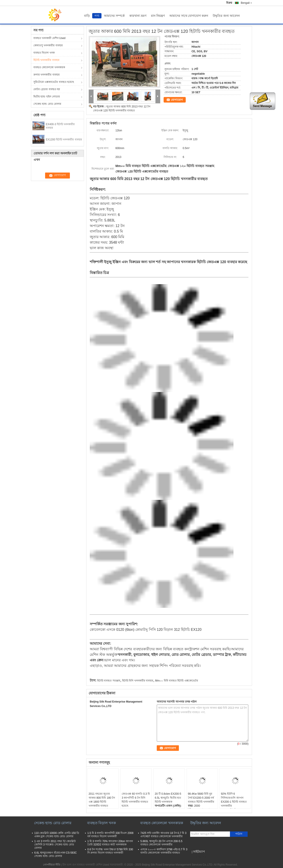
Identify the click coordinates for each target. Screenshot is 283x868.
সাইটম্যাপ (199, 852)
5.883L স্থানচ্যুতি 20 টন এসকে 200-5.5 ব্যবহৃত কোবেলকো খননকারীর (161, 843)
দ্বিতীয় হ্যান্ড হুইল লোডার (47, 97)
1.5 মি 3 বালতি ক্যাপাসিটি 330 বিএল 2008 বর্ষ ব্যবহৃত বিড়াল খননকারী (110, 835)
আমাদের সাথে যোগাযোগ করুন (189, 16)
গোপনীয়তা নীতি (52, 865)
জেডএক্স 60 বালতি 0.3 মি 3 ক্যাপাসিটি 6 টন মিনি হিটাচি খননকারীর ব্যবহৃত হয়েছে (136, 800)
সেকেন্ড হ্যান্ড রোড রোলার (47, 104)
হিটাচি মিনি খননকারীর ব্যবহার (138, 681)
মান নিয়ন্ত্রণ (158, 16)
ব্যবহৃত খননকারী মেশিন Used (49, 38)
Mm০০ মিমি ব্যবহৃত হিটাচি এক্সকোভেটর (176, 681)
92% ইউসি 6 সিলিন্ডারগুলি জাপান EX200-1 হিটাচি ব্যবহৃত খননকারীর (234, 800)
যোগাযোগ (177, 100)
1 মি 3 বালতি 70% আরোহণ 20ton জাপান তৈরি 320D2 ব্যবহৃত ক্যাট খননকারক (110, 843)
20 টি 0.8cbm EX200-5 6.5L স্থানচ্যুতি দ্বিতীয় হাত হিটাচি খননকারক (168, 798)
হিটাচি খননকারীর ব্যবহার (46, 60)
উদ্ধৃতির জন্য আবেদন (226, 16)
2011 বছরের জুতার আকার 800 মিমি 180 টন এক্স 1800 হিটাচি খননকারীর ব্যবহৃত (102, 800)
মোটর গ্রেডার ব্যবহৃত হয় (47, 89)
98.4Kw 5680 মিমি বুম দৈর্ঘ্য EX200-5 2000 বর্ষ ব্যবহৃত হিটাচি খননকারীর (201, 798)
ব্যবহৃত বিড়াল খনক (44, 53)
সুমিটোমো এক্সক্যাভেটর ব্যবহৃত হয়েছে (54, 82)
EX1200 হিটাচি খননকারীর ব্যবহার (64, 140)
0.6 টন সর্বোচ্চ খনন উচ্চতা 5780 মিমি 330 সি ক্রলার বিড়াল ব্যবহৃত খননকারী (110, 851)
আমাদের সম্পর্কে (114, 16)
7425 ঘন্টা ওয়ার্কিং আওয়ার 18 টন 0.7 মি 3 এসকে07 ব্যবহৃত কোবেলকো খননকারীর (163, 835)
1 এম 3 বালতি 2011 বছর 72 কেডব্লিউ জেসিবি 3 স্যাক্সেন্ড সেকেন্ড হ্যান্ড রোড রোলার (55, 845)
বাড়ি (87, 16)
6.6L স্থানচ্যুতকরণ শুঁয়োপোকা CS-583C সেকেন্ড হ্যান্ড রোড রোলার (55, 854)
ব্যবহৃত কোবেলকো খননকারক (49, 67)
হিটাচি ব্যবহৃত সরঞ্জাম (109, 681)
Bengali (246, 3)
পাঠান (239, 834)
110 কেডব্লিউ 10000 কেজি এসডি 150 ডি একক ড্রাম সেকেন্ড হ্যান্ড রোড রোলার (57, 835)
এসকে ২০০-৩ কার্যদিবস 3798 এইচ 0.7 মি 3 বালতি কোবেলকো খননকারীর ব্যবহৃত (164, 851)
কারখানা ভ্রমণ (138, 16)
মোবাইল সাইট (199, 857)
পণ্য (97, 16)
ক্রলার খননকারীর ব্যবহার (47, 75)
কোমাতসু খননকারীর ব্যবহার (48, 45)
